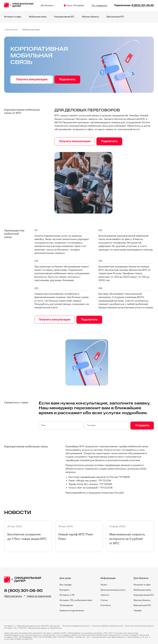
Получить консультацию (32, 79)
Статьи (104, 600)
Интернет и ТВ (67, 594)
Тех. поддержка (99, 6)
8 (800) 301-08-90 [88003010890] (143, 5)
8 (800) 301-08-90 (23, 590)
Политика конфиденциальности (76, 625)
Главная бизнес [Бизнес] (12, 30)
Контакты (106, 605)
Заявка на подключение (39, 595)
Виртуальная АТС (115, 17)
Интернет (64, 589)
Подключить (67, 79)
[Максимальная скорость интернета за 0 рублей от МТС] (130, 535)
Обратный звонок (13, 595)
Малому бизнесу (90, 17)
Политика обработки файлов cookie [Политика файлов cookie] (108, 625)
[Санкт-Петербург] (19, 6)
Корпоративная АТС (64, 17)
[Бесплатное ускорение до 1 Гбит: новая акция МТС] (28, 535)
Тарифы (138, 610)
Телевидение (66, 605)
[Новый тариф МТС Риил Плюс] (79, 535)
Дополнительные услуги (113, 589)
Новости (105, 594)
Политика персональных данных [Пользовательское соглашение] (139, 625)
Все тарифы (66, 584)
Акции (104, 584)
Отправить (142, 425)
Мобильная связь (38, 17)
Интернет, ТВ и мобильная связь (76, 600)
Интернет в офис (13, 17)
